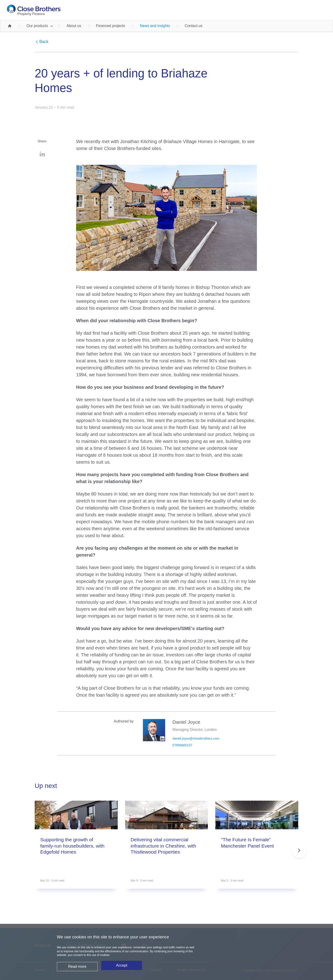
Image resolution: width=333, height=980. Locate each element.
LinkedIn (42, 154)
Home (10, 26)
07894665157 (182, 745)
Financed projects (111, 26)
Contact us (194, 26)
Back (44, 42)
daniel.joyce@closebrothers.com (196, 738)
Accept (122, 969)
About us (74, 26)
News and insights (155, 26)
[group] (76, 850)
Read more (77, 969)
